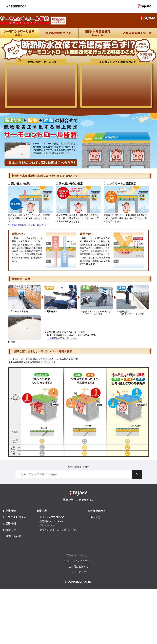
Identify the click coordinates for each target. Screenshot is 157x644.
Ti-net (94, 517)
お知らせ (11, 530)
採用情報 (11, 524)
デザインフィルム (59, 530)
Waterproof (16, 6)
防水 (52, 517)
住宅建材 (51, 521)
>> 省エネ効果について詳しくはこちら (27, 225)
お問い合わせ (13, 536)
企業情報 (11, 511)
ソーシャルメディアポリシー (79, 561)
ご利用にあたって (78, 566)
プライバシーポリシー (78, 555)
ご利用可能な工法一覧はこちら (62, 338)
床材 (48, 525)
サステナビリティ (16, 517)
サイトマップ (78, 572)
